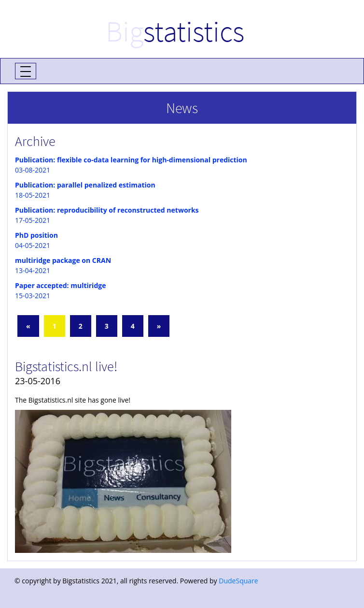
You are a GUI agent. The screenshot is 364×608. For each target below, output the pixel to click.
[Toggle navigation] (26, 71)
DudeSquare (238, 581)
